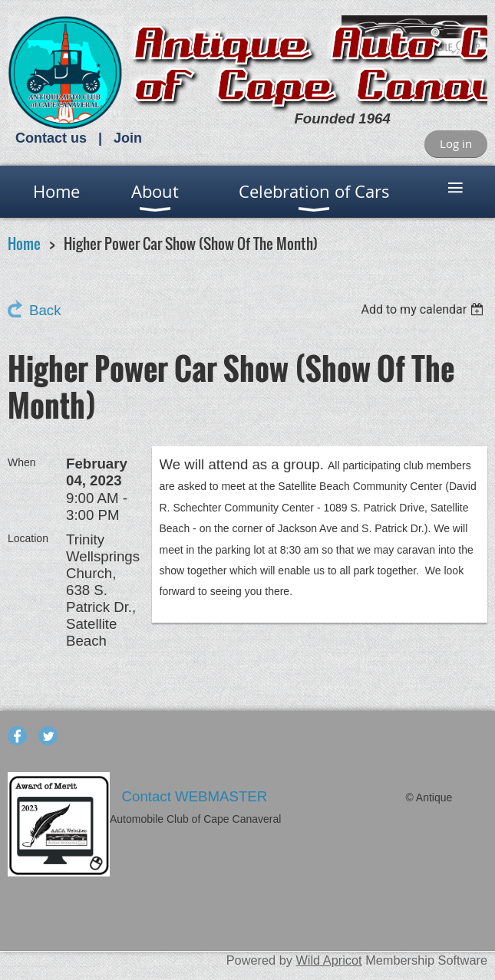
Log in (456, 143)
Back (45, 310)
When (22, 462)
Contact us (51, 138)
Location (28, 538)
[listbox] (424, 309)
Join (128, 138)
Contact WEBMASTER (197, 796)
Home (24, 243)
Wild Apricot (328, 960)
